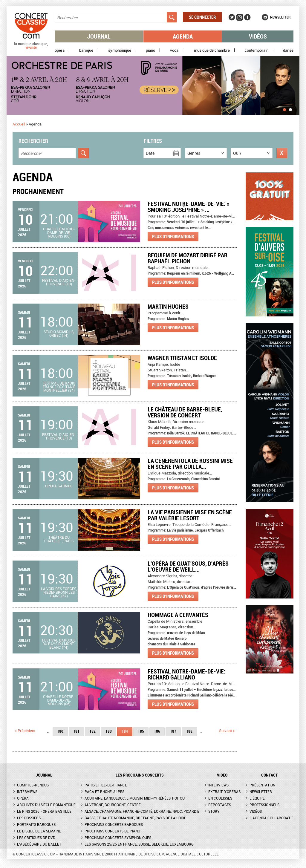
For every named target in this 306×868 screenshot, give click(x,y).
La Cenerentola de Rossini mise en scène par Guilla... (190, 464)
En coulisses (220, 798)
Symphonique (120, 50)
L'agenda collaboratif (271, 818)
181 (76, 731)
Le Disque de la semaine (39, 831)
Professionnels (264, 805)
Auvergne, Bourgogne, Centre (113, 805)
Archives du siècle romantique (46, 805)
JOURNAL (44, 775)
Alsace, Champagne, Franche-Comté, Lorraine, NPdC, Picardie (142, 811)
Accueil (19, 124)
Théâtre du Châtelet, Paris (59, 539)
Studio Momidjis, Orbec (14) (59, 333)
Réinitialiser (282, 153)
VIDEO (222, 775)
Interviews (27, 792)
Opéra (60, 50)
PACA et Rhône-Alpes (104, 792)
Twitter (232, 17)
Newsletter (280, 17)
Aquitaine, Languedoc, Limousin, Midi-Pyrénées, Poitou (135, 798)
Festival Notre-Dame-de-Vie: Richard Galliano (186, 674)
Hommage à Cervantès (178, 615)
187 (173, 731)
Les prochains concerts (140, 775)
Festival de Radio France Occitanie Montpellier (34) (59, 387)
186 (157, 731)
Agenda (183, 36)
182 (92, 731)
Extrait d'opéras (224, 792)
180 (60, 731)
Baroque (86, 50)
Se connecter (202, 17)
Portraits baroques (36, 824)
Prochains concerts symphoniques (118, 838)
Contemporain (257, 50)
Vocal (175, 50)
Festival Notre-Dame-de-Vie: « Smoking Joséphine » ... (188, 207)
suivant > (227, 731)
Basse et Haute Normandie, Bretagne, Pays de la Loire (135, 818)
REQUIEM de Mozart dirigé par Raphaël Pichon (188, 258)
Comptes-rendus (33, 785)
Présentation (262, 785)
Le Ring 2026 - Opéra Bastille (44, 811)
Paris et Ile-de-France (106, 785)
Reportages (220, 805)
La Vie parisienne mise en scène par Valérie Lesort (190, 515)
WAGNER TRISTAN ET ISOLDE (182, 358)
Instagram (240, 17)
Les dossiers (29, 818)
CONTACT (269, 775)
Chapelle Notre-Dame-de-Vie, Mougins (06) (59, 232)
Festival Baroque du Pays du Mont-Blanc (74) (59, 644)
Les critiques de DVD (36, 838)
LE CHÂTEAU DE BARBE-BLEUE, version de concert (185, 412)
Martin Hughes (168, 306)
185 (141, 731)
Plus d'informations (173, 236)
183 (109, 731)
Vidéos (258, 36)
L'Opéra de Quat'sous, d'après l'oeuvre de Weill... (188, 566)
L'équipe (257, 798)
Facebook (247, 17)
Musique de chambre (212, 50)
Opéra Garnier (59, 486)
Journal (99, 36)
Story (214, 811)
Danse (288, 50)
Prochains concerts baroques (114, 824)
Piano (150, 50)
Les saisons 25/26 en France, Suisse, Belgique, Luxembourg (139, 844)
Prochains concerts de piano (112, 831)
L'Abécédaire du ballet (39, 844)
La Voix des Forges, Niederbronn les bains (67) (59, 592)
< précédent (25, 731)
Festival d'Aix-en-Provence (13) (59, 282)
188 (189, 731)
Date (150, 153)
